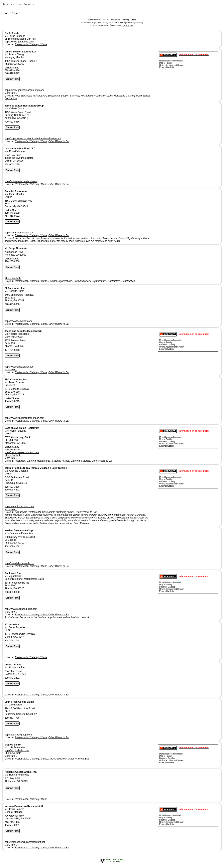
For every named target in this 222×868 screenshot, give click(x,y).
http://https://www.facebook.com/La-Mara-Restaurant (33, 139)
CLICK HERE (128, 25)
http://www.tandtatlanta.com (19, 367)
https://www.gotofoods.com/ (19, 42)
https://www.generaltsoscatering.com (24, 90)
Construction (128, 281)
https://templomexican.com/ (19, 506)
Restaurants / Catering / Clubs (31, 44)
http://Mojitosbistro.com (17, 750)
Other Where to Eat (59, 141)
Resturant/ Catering (124, 96)
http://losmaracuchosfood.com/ (21, 181)
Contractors (114, 281)
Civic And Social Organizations (90, 281)
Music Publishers (58, 759)
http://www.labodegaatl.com (19, 563)
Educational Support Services (63, 96)
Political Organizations (60, 281)
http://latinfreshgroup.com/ (19, 735)
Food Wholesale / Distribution (31, 96)
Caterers (86, 461)
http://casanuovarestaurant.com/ (22, 452)
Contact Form (12, 79)
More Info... (11, 93)
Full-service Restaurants (28, 512)
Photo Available (13, 278)
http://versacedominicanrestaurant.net (25, 842)
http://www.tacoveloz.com (18, 321)
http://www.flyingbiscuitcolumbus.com (24, 418)
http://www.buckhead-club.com (21, 609)
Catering (75, 461)
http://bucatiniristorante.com (19, 233)
